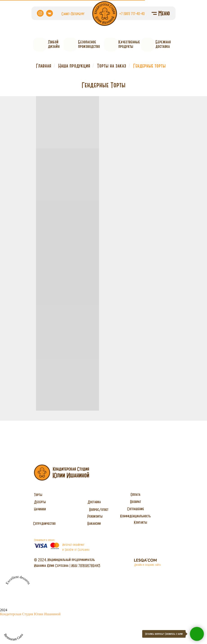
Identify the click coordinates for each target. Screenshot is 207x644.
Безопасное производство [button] (89, 44)
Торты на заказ (112, 66)
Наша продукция (74, 66)
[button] (44, 524)
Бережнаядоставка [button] (163, 44)
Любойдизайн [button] (54, 44)
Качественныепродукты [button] (129, 44)
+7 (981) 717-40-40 (132, 13)
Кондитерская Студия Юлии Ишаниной (30, 614)
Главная (44, 66)
